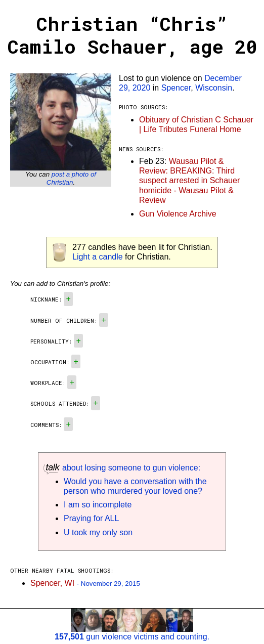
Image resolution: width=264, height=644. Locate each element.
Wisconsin (214, 88)
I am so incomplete (98, 505)
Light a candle (98, 257)
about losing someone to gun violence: (122, 468)
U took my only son (98, 532)
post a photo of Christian (71, 178)
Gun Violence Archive (178, 214)
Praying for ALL (91, 518)
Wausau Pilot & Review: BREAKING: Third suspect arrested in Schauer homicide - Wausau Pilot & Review (189, 181)
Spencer (176, 88)
